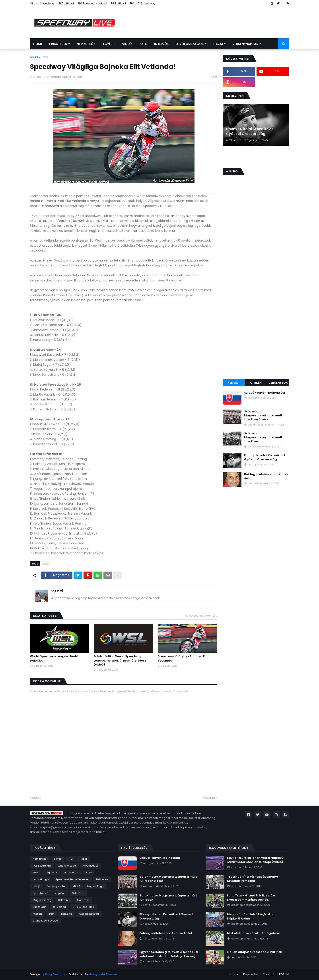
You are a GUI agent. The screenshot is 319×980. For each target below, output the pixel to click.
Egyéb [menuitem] (108, 44)
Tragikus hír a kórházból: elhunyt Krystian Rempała (253, 879)
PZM (52, 914)
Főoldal (35, 57)
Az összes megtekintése (201, 616)
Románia (67, 914)
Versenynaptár (57, 886)
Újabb (36, 798)
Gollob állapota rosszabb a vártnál (254, 952)
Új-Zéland (59, 907)
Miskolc (38, 914)
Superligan (40, 907)
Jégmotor (51, 873)
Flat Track (83, 900)
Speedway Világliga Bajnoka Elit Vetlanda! (183, 658)
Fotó (89, 873)
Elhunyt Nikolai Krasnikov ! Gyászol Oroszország (249, 131)
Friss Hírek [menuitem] (58, 44)
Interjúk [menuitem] (161, 44)
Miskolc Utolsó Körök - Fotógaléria (254, 933)
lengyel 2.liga (95, 886)
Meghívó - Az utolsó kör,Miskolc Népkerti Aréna (251, 916)
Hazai (83, 859)
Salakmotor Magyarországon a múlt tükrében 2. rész (263, 416)
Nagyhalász (72, 873)
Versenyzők (278, 383)
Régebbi (209, 798)
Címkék (256, 383)
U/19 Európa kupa (83, 907)
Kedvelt (234, 383)
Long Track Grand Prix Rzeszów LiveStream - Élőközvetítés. (251, 898)
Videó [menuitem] (127, 44)
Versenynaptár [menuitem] (245, 44)
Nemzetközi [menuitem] (87, 44)
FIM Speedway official (92, 3)
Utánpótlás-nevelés (45, 921)
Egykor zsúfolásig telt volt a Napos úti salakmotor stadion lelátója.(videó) (169, 954)
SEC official (66, 3)
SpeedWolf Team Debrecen (72, 879)
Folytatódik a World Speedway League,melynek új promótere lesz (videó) (120, 660)
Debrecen (102, 879)
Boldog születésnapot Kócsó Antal (266, 476)
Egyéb (58, 859)
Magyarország (42, 900)
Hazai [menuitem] (218, 44)
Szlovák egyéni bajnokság (265, 393)
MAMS (76, 886)
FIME (36, 873)
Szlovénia (64, 900)
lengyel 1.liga (41, 879)
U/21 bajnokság (89, 914)
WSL (46, 57)
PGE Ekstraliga (42, 866)
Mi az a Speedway (42, 3)
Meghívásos (91, 866)
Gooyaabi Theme (103, 974)
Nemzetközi (40, 859)
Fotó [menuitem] (143, 44)
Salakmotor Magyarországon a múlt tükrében (263, 437)
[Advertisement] (256, 307)
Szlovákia (78, 893)
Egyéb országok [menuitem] (190, 44)
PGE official (118, 3)
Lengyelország (67, 866)
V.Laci (57, 591)
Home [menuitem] (38, 44)
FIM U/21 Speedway (143, 3)
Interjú (37, 886)
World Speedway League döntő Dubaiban (54, 658)
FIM (71, 859)
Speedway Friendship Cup (49, 893)
